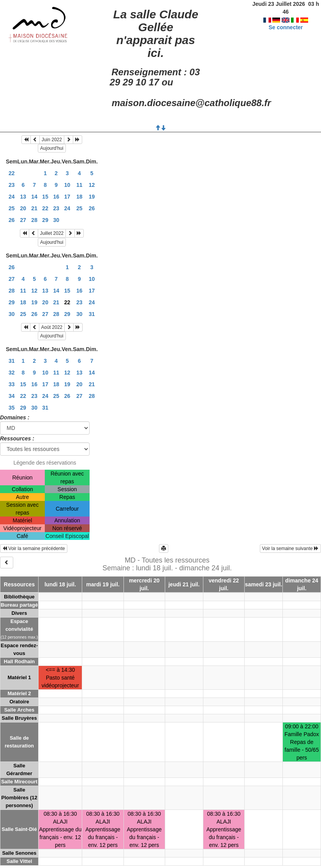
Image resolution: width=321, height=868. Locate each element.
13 (23, 197)
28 (34, 220)
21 (34, 208)
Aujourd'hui (52, 148)
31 (92, 314)
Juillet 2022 (52, 233)
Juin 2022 (52, 140)
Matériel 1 (19, 677)
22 (12, 173)
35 (12, 408)
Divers (19, 613)
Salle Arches (19, 710)
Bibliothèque (19, 597)
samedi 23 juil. (264, 584)
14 (34, 197)
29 (45, 220)
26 (92, 208)
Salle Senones (19, 853)
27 (23, 220)
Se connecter (286, 20)
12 (92, 185)
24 (12, 197)
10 (67, 185)
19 (92, 197)
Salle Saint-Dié (19, 829)
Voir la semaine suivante (290, 548)
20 (23, 208)
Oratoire (19, 702)
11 (79, 185)
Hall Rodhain (19, 661)
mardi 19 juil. (103, 584)
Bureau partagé (19, 605)
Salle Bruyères (19, 718)
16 (56, 197)
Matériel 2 (19, 693)
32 (12, 373)
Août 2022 (52, 327)
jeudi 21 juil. (184, 584)
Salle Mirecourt (19, 782)
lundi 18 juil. (60, 584)
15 (45, 197)
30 (56, 220)
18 (79, 197)
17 (67, 197)
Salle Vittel (19, 861)
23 (12, 185)
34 (12, 396)
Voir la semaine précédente (34, 548)
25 (12, 208)
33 (12, 384)
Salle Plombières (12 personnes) (19, 798)
